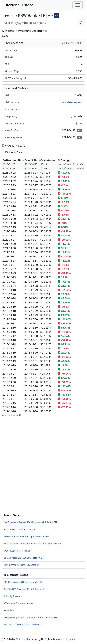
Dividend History (19, 5)
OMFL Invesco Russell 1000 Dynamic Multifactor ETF (31, 522)
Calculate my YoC (72, 102)
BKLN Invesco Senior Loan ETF (20, 529)
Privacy (70, 639)
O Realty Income (12, 596)
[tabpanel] (43, 288)
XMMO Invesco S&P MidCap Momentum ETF (27, 537)
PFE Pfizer (9, 610)
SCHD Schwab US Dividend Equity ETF (23, 582)
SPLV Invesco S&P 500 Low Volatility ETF (24, 558)
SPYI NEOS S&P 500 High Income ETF (23, 625)
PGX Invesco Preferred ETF (18, 551)
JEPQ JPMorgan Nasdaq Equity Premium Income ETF (31, 618)
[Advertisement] (43, 460)
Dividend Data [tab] (14, 152)
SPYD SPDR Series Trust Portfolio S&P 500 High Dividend (33, 544)
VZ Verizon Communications (18, 603)
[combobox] (40, 23)
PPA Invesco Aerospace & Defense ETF (24, 565)
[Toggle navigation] (78, 5)
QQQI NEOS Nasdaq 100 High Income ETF (25, 589)
